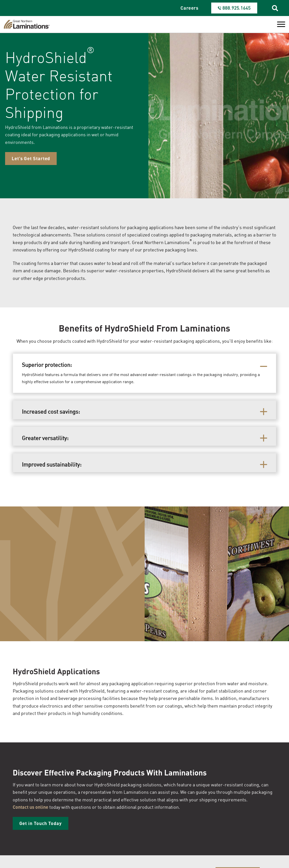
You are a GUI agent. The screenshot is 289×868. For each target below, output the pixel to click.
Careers (189, 8)
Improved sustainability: (52, 464)
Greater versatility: (46, 438)
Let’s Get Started (31, 158)
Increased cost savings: (52, 411)
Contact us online (31, 807)
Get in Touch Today (41, 823)
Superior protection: (48, 365)
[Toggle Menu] (281, 24)
